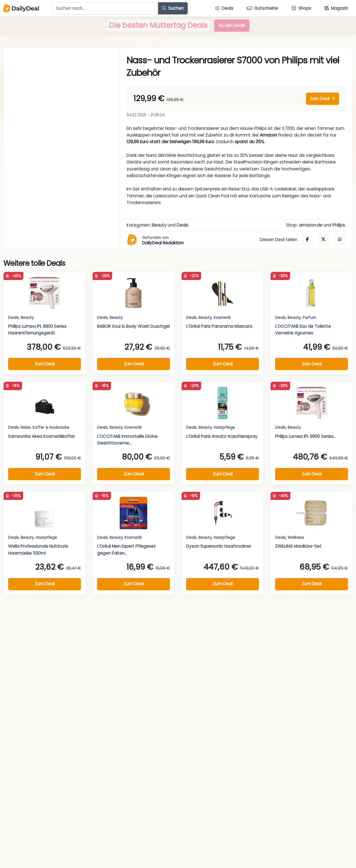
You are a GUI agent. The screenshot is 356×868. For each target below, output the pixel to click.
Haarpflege (224, 427)
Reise (26, 427)
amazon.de (311, 225)
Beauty (159, 225)
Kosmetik (222, 318)
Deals (182, 225)
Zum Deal (322, 99)
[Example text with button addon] (105, 8)
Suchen (173, 8)
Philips (339, 225)
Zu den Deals (232, 25)
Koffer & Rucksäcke (51, 427)
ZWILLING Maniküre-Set (298, 546)
